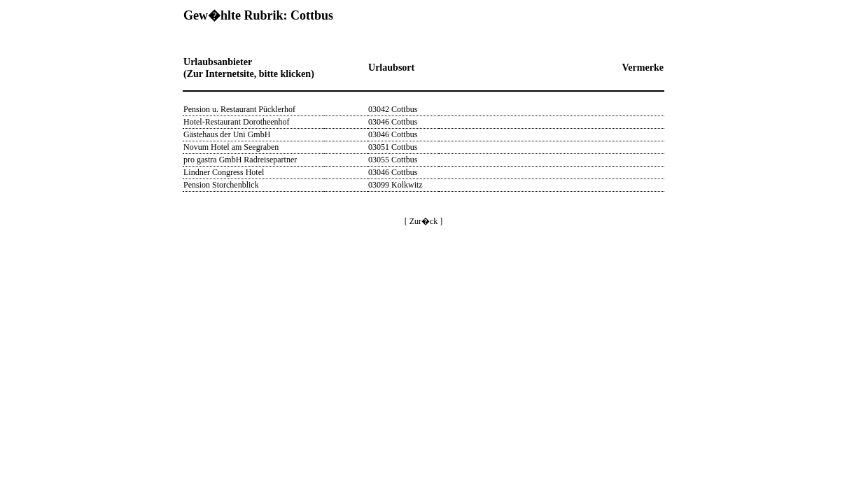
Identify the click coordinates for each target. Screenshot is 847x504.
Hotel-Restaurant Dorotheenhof (237, 122)
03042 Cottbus (393, 109)
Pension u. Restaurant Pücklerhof (239, 109)
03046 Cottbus (393, 122)
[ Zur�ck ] (424, 221)
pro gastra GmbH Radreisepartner (240, 160)
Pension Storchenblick (221, 185)
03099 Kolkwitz (395, 185)
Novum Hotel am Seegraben (231, 147)
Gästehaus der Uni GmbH (227, 134)
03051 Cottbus (393, 147)
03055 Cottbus (393, 160)
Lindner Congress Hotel (224, 172)
